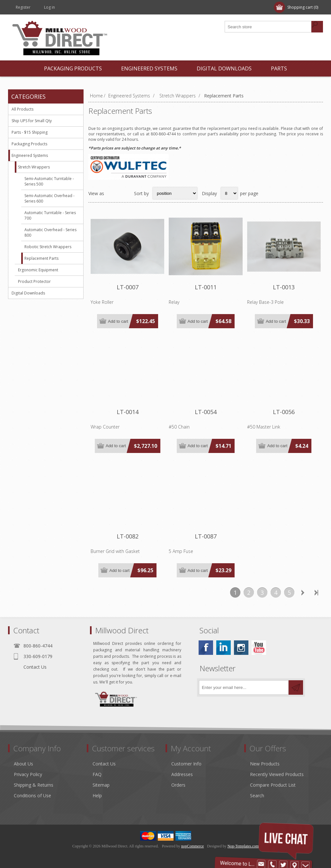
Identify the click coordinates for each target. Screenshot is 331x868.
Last (316, 592)
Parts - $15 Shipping (30, 132)
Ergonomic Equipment (38, 270)
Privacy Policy (28, 774)
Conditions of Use (32, 796)
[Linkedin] (224, 648)
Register (23, 7)
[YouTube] (259, 648)
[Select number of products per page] (229, 193)
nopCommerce (193, 846)
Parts (279, 68)
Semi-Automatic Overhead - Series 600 (49, 198)
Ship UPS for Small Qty (32, 121)
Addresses (182, 774)
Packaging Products (73, 68)
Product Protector (34, 281)
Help (97, 796)
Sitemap (101, 785)
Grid (112, 193)
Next (303, 592)
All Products (22, 109)
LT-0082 (128, 536)
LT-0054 (206, 412)
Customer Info (186, 764)
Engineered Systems (149, 68)
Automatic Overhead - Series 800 (50, 232)
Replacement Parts (41, 258)
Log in (49, 7)
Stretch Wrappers (34, 167)
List (125, 193)
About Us (23, 764)
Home (96, 96)
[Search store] (268, 27)
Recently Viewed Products (277, 774)
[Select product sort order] (175, 193)
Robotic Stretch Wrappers (48, 247)
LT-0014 (128, 412)
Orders (178, 785)
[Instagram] (241, 648)
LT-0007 (128, 287)
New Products (265, 764)
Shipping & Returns (34, 785)
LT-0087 (206, 536)
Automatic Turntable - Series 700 (50, 215)
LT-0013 (284, 287)
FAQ (97, 774)
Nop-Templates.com (243, 846)
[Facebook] (206, 648)
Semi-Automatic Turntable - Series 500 (49, 181)
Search (257, 796)
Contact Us (35, 667)
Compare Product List (273, 785)
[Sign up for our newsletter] (244, 687)
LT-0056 (284, 412)
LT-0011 (206, 287)
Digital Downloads (224, 68)
